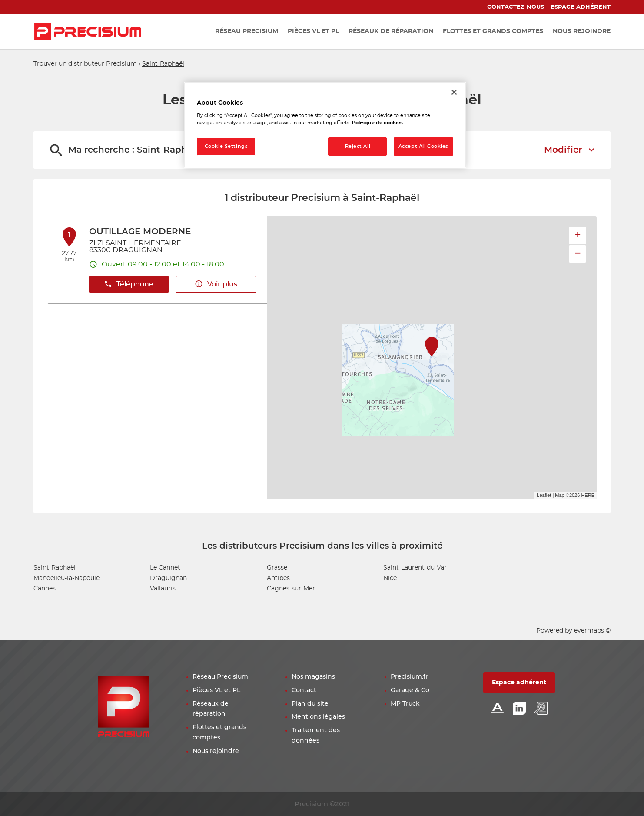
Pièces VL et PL (216, 690)
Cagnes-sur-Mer (291, 589)
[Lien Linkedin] (519, 709)
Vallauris (163, 589)
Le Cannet (165, 568)
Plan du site (310, 704)
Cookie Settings (226, 146)
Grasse (277, 568)
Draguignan (168, 578)
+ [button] (578, 236)
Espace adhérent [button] (519, 683)
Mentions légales (318, 717)
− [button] (578, 254)
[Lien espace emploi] (541, 709)
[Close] (454, 92)
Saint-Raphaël (163, 64)
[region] (325, 125)
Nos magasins (313, 677)
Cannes (45, 589)
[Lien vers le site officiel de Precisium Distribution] (88, 32)
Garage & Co (410, 690)
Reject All (358, 146)
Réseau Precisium (220, 677)
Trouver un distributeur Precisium (85, 64)
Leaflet (544, 495)
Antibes (278, 578)
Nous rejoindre (216, 751)
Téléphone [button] (129, 284)
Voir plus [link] (216, 284)
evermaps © (592, 631)
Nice (390, 578)
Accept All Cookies (423, 146)
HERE (588, 495)
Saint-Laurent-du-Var (415, 568)
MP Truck (405, 704)
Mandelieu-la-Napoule (66, 578)
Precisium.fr (410, 677)
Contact (304, 690)
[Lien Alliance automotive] (498, 709)
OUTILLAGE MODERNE (140, 232)
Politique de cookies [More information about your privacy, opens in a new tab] (377, 123)
